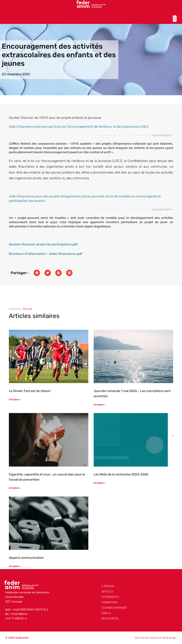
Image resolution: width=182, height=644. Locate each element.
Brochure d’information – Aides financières (43, 254)
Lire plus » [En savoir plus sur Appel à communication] (15, 566)
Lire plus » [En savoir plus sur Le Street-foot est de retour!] (15, 399)
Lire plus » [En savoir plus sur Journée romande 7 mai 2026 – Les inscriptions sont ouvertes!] (100, 405)
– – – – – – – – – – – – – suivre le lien (133, 135)
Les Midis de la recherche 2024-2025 (121, 474)
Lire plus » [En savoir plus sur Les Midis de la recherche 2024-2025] (100, 483)
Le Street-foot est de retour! (30, 391)
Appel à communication (26, 558)
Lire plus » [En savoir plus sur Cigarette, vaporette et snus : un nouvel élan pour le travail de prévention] (15, 488)
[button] (175, 19)
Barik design (170, 638)
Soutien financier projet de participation (40, 244)
